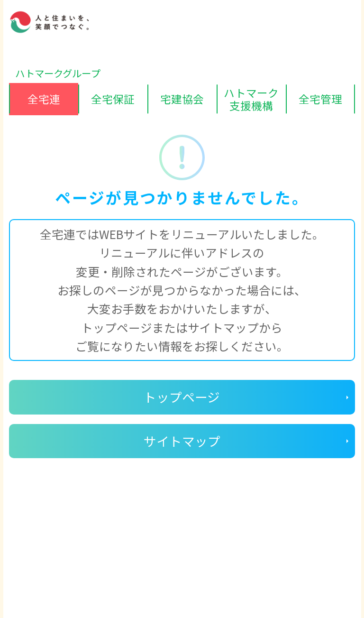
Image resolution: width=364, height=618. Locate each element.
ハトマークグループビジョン (169, 564)
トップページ (182, 397)
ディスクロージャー (55, 545)
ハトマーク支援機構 (251, 99)
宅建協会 (182, 99)
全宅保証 (113, 99)
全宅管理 (320, 99)
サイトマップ (182, 441)
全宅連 (44, 99)
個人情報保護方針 (51, 564)
